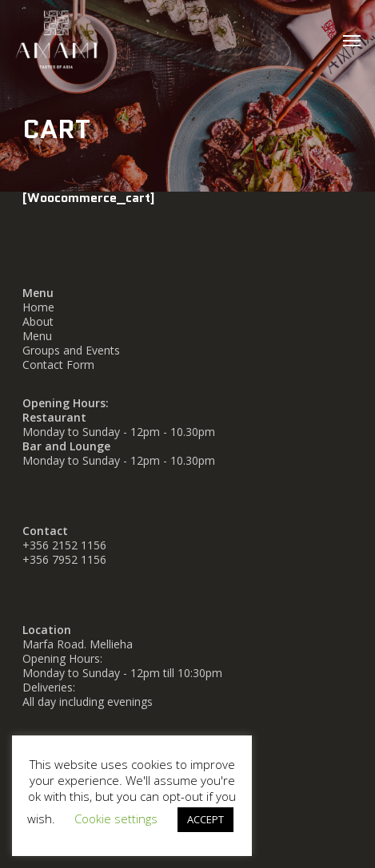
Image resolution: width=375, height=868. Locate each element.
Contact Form (58, 365)
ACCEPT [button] (205, 819)
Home (38, 307)
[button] (352, 40)
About (38, 321)
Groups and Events (71, 350)
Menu (37, 336)
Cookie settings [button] (116, 818)
